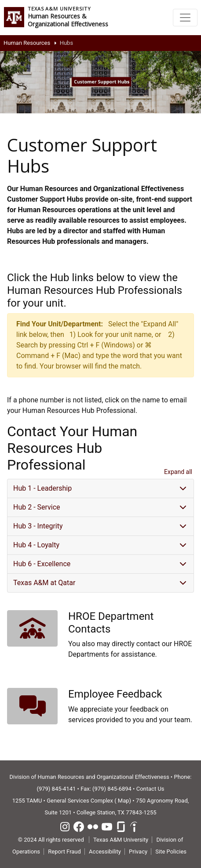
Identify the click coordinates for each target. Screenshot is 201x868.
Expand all (178, 472)
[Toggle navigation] (185, 18)
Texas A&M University (121, 840)
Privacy (138, 852)
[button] (32, 628)
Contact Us (150, 789)
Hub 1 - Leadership (42, 488)
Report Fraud (64, 852)
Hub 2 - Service (37, 507)
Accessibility (105, 852)
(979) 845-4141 (56, 789)
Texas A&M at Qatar (44, 583)
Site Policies (171, 852)
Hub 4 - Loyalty (36, 545)
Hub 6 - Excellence (42, 564)
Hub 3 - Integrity (38, 526)
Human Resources (27, 43)
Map (124, 801)
